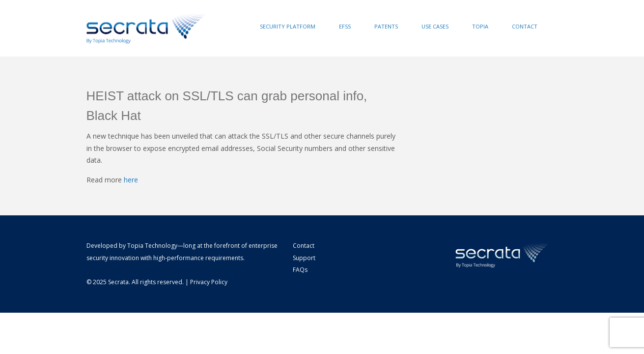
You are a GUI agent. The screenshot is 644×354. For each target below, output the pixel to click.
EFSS (345, 26)
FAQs (300, 270)
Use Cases (435, 26)
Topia (480, 26)
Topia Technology (152, 246)
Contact (525, 26)
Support (304, 258)
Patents (386, 26)
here (131, 180)
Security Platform (288, 26)
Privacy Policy (209, 282)
